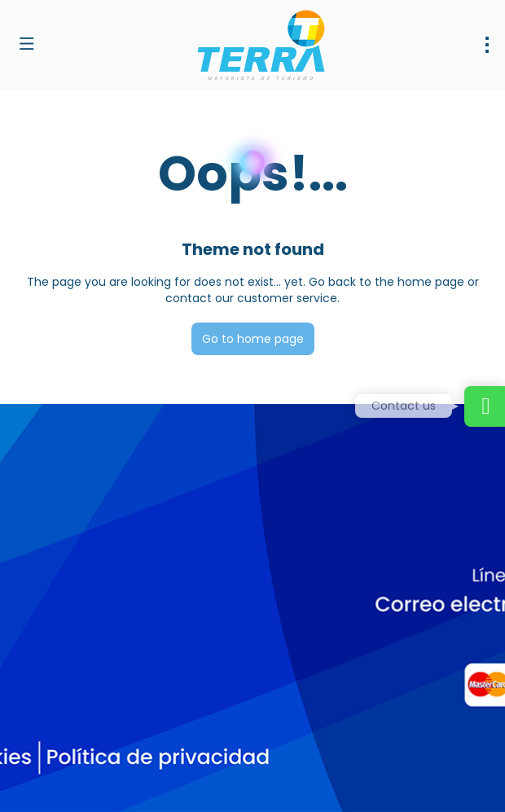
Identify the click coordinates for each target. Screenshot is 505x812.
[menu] (487, 45)
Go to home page (253, 339)
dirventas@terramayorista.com (103, 632)
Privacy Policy (340, 780)
